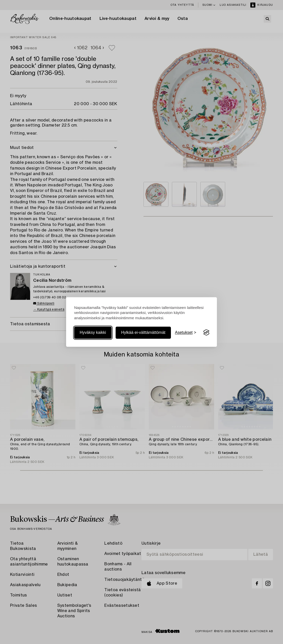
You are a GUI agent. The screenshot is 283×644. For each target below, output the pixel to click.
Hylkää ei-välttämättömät (143, 332)
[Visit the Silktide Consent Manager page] (206, 333)
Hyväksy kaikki (93, 332)
